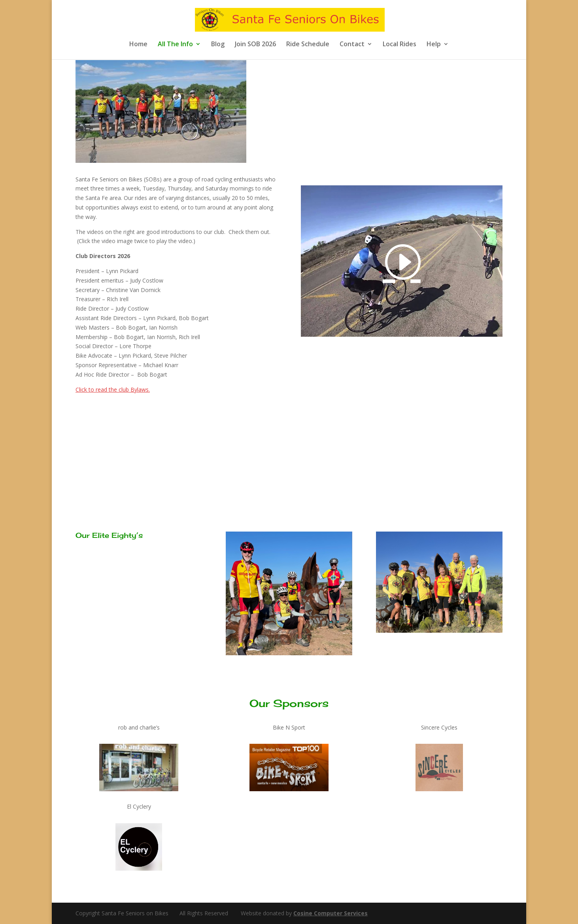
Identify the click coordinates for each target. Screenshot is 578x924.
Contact (352, 45)
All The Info (175, 45)
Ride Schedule (308, 45)
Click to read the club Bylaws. (113, 389)
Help (434, 45)
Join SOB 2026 (255, 45)
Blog (218, 45)
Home (138, 45)
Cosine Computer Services (331, 913)
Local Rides (399, 45)
